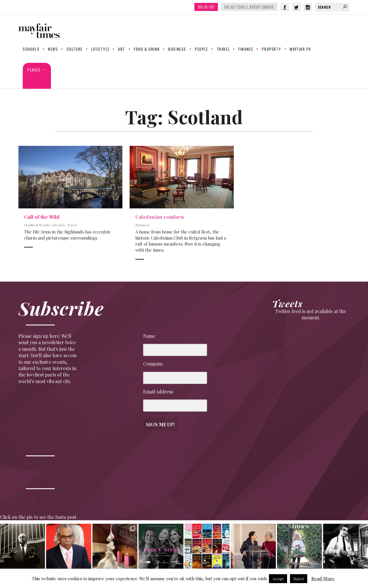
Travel (223, 54)
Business (177, 54)
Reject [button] (299, 579)
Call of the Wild (42, 217)
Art (122, 54)
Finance (246, 54)
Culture (75, 54)
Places (34, 74)
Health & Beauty (37, 225)
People (202, 54)
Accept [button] (278, 579)
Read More (323, 578)
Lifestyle (100, 54)
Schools (31, 54)
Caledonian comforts (160, 217)
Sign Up (206, 7)
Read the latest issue (249, 7)
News (53, 54)
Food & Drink (147, 54)
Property (271, 54)
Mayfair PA (300, 54)
